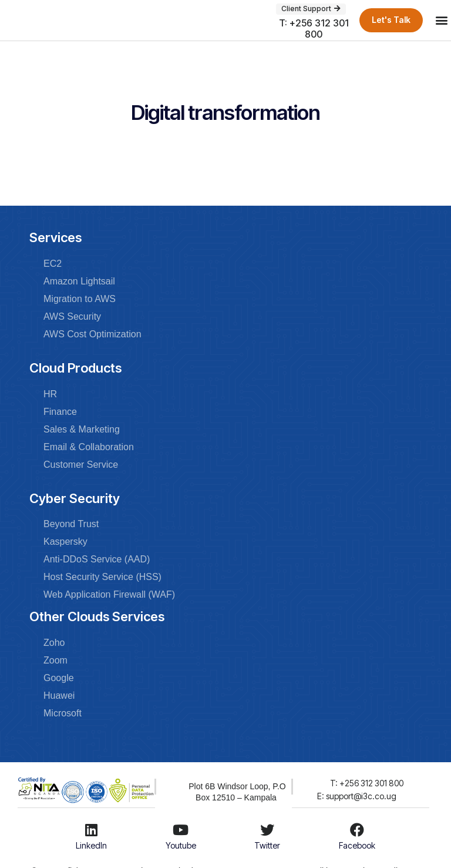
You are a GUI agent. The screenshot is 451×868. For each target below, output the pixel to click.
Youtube (181, 845)
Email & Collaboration (89, 447)
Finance (60, 412)
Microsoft (63, 713)
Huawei (59, 696)
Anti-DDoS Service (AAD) (97, 559)
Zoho (54, 643)
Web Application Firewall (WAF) (109, 594)
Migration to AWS (80, 299)
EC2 (53, 264)
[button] (441, 20)
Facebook (357, 845)
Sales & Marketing (82, 429)
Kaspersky (65, 542)
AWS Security (72, 316)
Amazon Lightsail (79, 281)
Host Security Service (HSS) (102, 577)
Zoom (55, 660)
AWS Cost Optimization (92, 334)
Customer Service (81, 465)
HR (50, 394)
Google (59, 678)
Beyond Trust (71, 524)
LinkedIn (91, 845)
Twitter (267, 845)
